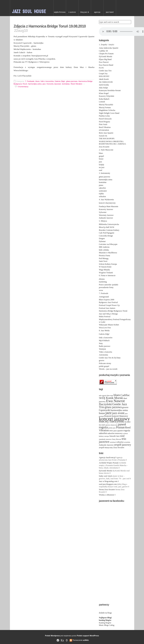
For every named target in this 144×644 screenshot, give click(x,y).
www (101, 290)
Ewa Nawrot (104, 62)
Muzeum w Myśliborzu (108, 253)
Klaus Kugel (104, 93)
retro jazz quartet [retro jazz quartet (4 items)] (116, 431)
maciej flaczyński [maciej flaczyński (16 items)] (112, 421)
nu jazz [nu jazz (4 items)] (128, 422)
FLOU (101, 68)
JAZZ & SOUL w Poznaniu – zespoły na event (32, 8)
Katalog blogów (105, 623)
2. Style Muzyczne (106, 150)
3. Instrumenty (105, 173)
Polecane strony (105, 363)
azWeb (86, 640)
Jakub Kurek (104, 79)
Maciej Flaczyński (106, 105)
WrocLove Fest (105, 328)
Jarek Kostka (104, 85)
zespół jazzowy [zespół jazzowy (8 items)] (123, 445)
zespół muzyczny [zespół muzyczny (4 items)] (106, 448)
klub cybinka (104, 250)
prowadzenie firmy (106, 287)
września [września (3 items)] (127, 442)
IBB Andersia (104, 247)
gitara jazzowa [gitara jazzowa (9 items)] (113, 407)
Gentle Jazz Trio (105, 71)
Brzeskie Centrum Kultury (109, 230)
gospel (101, 156)
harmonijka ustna (35, 84)
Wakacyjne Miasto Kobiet (109, 325)
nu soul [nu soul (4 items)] (102, 425)
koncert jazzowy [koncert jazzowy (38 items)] (114, 419)
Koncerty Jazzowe (54, 84)
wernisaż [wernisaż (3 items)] (113, 442)
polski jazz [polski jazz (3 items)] (112, 428)
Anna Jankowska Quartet (109, 48)
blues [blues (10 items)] (117, 395)
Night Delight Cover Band (109, 113)
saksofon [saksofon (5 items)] (103, 433)
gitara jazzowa (72, 81)
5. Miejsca (103, 221)
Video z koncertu (106, 352)
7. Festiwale (30, 81)
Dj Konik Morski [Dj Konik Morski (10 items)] (113, 398)
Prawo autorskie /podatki (109, 285)
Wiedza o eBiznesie (107, 495)
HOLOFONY (104, 76)
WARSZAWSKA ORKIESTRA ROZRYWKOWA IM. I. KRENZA (112, 143)
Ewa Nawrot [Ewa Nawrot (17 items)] (115, 401)
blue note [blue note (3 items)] (110, 395)
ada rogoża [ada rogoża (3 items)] (103, 395)
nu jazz (102, 167)
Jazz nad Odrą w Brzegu (108, 314)
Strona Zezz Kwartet (107, 490)
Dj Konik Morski (106, 56)
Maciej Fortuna (105, 107)
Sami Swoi (103, 261)
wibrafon (102, 196)
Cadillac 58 (103, 51)
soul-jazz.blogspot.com (108, 484)
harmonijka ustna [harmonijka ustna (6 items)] (119, 410)
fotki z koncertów (47, 81)
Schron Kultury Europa (108, 264)
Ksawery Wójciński (107, 96)
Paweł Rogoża (104, 122)
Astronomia (104, 355)
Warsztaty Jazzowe (106, 215)
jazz (44, 84)
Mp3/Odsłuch (104, 341)
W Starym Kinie (105, 267)
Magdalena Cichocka (107, 110)
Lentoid (102, 102)
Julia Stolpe (103, 88)
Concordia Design (106, 236)
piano (101, 185)
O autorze (72, 12)
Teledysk (102, 349)
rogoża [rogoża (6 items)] (127, 430)
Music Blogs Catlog (107, 625)
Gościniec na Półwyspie (108, 244)
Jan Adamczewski (106, 82)
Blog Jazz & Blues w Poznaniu (85, 14)
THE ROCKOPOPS (107, 139)
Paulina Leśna (104, 116)
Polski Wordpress (53, 636)
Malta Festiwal (105, 317)
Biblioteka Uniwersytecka (109, 224)
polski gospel (104, 366)
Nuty (101, 343)
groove (102, 360)
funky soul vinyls (106, 476)
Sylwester (103, 212)
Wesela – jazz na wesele (108, 369)
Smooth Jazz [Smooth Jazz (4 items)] (114, 436)
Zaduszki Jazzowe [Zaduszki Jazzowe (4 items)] (106, 445)
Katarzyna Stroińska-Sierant (110, 90)
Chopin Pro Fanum (106, 54)
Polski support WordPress (88, 636)
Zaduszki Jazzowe (106, 218)
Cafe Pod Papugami (107, 233)
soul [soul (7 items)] (122, 436)
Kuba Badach (104, 99)
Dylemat (102, 241)
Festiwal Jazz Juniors (107, 308)
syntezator (103, 191)
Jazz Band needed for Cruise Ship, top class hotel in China (110, 14)
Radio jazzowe (105, 346)
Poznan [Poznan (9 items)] (120, 427)
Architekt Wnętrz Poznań (109, 463)
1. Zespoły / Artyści (107, 45)
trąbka (101, 194)
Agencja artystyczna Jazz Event (97, 14)
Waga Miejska (104, 270)
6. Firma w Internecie (107, 275)
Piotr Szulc (103, 124)
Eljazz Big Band (105, 59)
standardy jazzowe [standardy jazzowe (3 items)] (105, 439)
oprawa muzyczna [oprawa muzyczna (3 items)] (111, 425)
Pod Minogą (104, 258)
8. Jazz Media (104, 331)
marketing (103, 282)
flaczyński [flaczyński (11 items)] (105, 404)
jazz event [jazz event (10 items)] (118, 413)
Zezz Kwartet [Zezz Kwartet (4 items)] (119, 448)
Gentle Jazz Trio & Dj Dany (110, 358)
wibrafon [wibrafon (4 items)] (120, 442)
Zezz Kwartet (104, 147)
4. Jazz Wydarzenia (106, 200)
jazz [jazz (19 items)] (109, 413)
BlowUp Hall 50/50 (107, 227)
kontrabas (66, 84)
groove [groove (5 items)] (125, 407)
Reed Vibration (77, 84)
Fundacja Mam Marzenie (109, 206)
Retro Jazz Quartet (106, 133)
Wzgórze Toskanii (106, 273)
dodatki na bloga (105, 613)
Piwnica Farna (104, 256)
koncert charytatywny (107, 203)
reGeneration (104, 130)
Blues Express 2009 (107, 300)
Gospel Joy (103, 74)
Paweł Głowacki (105, 119)
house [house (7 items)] (102, 413)
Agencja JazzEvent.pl (107, 457)
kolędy (102, 165)
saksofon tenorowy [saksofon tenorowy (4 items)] (115, 433)
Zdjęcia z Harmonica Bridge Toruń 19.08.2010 (50, 26)
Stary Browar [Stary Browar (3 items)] (117, 439)
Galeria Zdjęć (60, 81)
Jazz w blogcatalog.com (108, 481)
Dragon (102, 238)
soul (101, 170)
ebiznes (102, 279)
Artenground (104, 297)
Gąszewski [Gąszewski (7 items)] (105, 410)
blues (38, 81)
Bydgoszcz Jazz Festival (108, 302)
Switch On (103, 136)
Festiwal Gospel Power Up (109, 305)
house (101, 159)
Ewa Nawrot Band (106, 65)
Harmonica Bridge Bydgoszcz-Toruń (113, 311)
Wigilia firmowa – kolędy (60, 14)
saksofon (102, 188)
